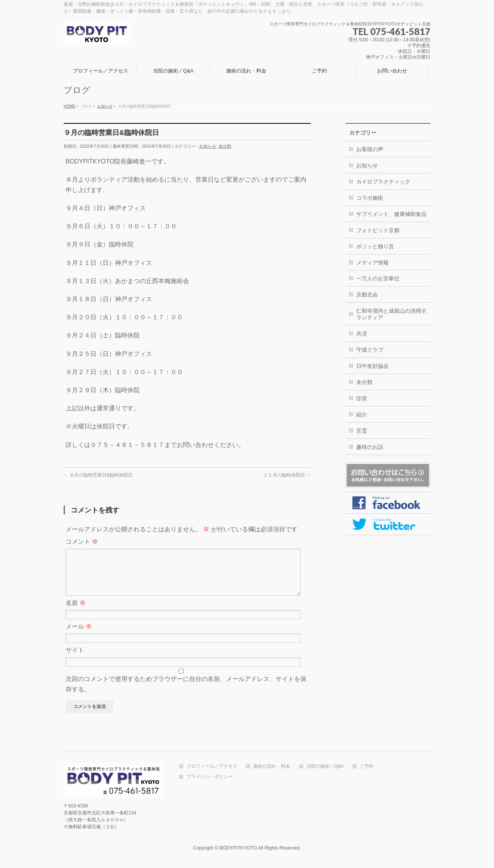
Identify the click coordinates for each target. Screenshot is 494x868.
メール (79, 636)
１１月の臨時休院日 (287, 475)
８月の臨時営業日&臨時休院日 (98, 475)
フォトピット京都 (378, 230)
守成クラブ (370, 350)
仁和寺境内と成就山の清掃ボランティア (391, 314)
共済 (362, 334)
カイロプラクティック (383, 182)
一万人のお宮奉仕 (378, 278)
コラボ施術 (370, 198)
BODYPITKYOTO (238, 848)
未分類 (225, 146)
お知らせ (208, 146)
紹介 (362, 415)
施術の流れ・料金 (272, 767)
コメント (82, 542)
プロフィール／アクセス (212, 767)
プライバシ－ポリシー (210, 777)
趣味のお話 (370, 447)
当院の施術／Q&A (325, 767)
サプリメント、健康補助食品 (391, 214)
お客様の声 (370, 149)
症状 (362, 398)
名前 (76, 612)
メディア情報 (372, 263)
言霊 (362, 431)
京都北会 (367, 295)
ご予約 (367, 767)
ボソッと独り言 (375, 246)
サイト (75, 659)
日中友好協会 (372, 366)
